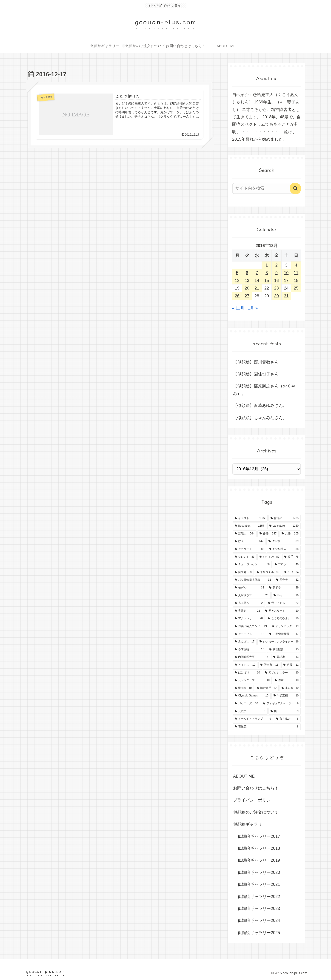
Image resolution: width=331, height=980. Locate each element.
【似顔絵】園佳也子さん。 (258, 374)
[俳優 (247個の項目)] (268, 534)
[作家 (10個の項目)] (287, 680)
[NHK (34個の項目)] (291, 572)
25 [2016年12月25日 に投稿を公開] (296, 288)
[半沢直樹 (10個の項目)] (286, 696)
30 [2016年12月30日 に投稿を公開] (277, 296)
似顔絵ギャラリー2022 (259, 897)
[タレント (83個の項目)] (245, 557)
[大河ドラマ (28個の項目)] (252, 596)
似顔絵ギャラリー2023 (259, 909)
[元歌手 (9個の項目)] (250, 711)
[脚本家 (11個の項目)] (269, 665)
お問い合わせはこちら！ (256, 788)
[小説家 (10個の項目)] (290, 688)
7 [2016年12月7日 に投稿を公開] (257, 273)
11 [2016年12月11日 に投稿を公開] (296, 273)
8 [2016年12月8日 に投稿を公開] (267, 273)
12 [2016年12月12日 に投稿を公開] (237, 281)
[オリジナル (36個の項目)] (268, 572)
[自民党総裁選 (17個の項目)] (284, 634)
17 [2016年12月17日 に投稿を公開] (286, 281)
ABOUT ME (244, 776)
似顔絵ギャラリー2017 (259, 836)
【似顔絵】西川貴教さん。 (258, 362)
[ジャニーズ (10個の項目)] (246, 704)
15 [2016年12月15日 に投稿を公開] (267, 281)
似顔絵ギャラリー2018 (259, 848)
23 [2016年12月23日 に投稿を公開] (277, 288)
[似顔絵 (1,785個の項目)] (285, 518)
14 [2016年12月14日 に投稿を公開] (257, 281)
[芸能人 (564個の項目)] (245, 534)
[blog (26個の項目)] (286, 596)
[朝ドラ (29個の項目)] (284, 588)
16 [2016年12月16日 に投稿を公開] (277, 281)
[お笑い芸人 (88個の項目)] (284, 549)
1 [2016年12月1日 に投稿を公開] (267, 265)
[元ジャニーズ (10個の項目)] (252, 680)
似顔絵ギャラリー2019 (259, 860)
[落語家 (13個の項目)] (286, 657)
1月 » (253, 308)
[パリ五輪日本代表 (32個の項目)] (253, 580)
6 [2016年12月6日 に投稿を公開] (247, 273)
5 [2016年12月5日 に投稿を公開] (237, 273)
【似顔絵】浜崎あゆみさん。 (260, 406)
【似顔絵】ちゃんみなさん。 (260, 418)
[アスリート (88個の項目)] (249, 549)
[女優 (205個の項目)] (290, 534)
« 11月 (238, 308)
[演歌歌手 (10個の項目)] (267, 688)
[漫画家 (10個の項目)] (243, 688)
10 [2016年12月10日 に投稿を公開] (286, 273)
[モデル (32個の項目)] (249, 588)
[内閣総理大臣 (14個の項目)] (251, 657)
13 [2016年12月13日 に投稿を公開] (247, 281)
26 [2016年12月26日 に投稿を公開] (237, 296)
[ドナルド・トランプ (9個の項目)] (253, 719)
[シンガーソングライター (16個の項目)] (279, 642)
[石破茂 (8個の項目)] (267, 727)
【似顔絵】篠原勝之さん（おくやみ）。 (264, 390)
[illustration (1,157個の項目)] (250, 526)
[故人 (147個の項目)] (249, 541)
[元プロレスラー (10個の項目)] (282, 673)
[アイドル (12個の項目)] (245, 665)
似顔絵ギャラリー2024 (259, 920)
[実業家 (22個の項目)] (247, 611)
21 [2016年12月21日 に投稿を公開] (257, 288)
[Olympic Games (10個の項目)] (252, 696)
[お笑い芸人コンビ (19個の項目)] (251, 626)
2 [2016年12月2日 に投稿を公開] (277, 265)
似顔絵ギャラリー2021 (259, 884)
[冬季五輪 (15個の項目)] (249, 650)
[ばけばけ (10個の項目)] (247, 673)
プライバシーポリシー (254, 800)
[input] (264, 188)
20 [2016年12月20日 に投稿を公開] (247, 288)
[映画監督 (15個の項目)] (284, 650)
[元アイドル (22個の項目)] (283, 603)
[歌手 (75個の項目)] (291, 557)
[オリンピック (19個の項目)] (285, 626)
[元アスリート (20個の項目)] (282, 611)
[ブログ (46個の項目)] (287, 565)
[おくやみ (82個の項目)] (269, 557)
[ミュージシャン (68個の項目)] (252, 565)
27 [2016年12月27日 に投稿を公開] (247, 296)
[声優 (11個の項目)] (291, 665)
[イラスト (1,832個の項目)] (250, 518)
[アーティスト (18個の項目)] (249, 634)
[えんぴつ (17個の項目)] (245, 642)
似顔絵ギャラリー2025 (259, 933)
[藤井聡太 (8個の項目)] (287, 719)
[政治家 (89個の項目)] (284, 541)
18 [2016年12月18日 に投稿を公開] (296, 281)
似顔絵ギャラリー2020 (259, 872)
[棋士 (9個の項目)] (285, 711)
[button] (295, 188)
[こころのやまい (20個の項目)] (283, 619)
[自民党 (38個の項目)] (243, 572)
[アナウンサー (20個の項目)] (249, 619)
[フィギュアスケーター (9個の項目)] (281, 704)
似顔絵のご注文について (256, 812)
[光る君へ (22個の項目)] (249, 603)
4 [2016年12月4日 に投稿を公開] (296, 265)
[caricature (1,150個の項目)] (284, 526)
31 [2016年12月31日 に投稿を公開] (286, 296)
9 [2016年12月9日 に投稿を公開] (277, 273)
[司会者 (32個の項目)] (287, 580)
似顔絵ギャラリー (250, 824)
